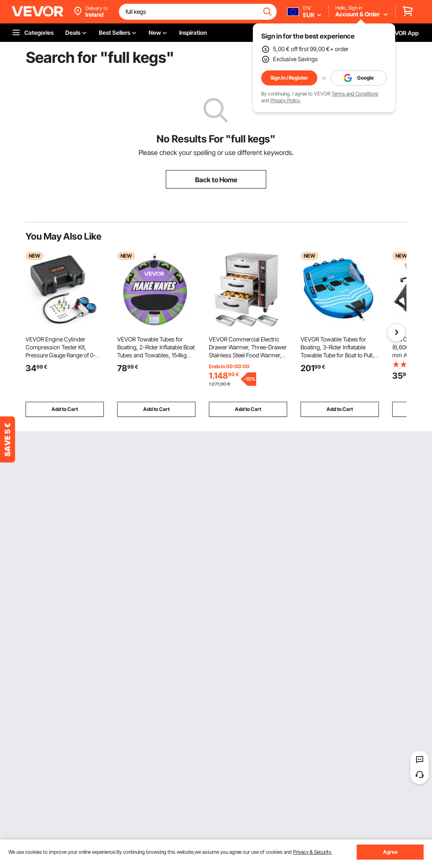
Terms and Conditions (355, 94)
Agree (390, 852)
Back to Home (216, 180)
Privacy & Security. (312, 852)
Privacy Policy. (285, 100)
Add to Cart (65, 409)
